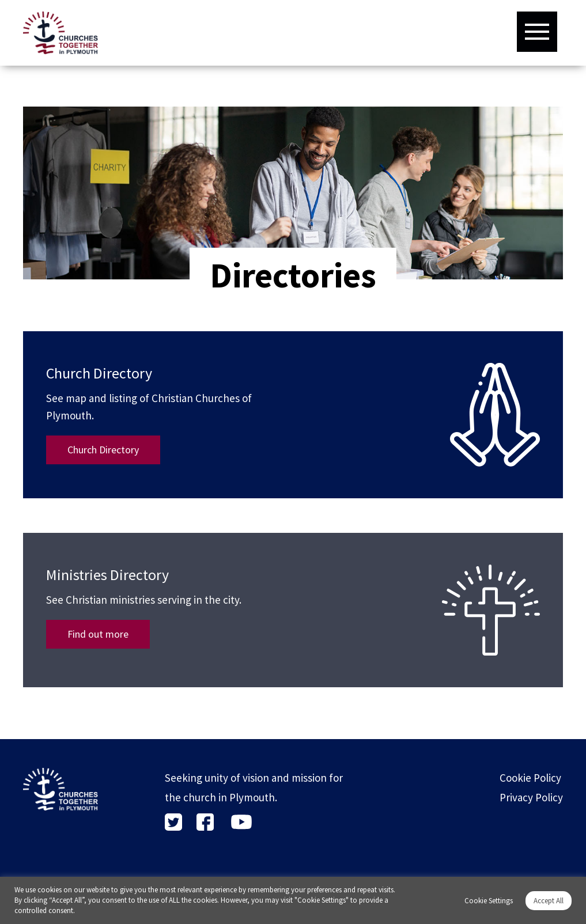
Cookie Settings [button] (489, 901)
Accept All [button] (549, 901)
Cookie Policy (530, 778)
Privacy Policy (531, 797)
